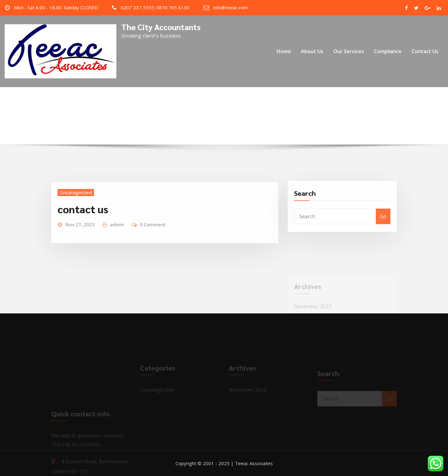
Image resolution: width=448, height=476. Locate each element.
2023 (218, 116)
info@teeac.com (231, 7)
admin (117, 238)
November (245, 116)
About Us (312, 51)
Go (383, 228)
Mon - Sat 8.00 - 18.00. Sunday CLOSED (56, 7)
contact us (83, 222)
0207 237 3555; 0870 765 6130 (155, 7)
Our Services (349, 51)
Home (284, 51)
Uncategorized (76, 206)
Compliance (388, 51)
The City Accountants (161, 27)
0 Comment (153, 238)
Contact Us (425, 51)
